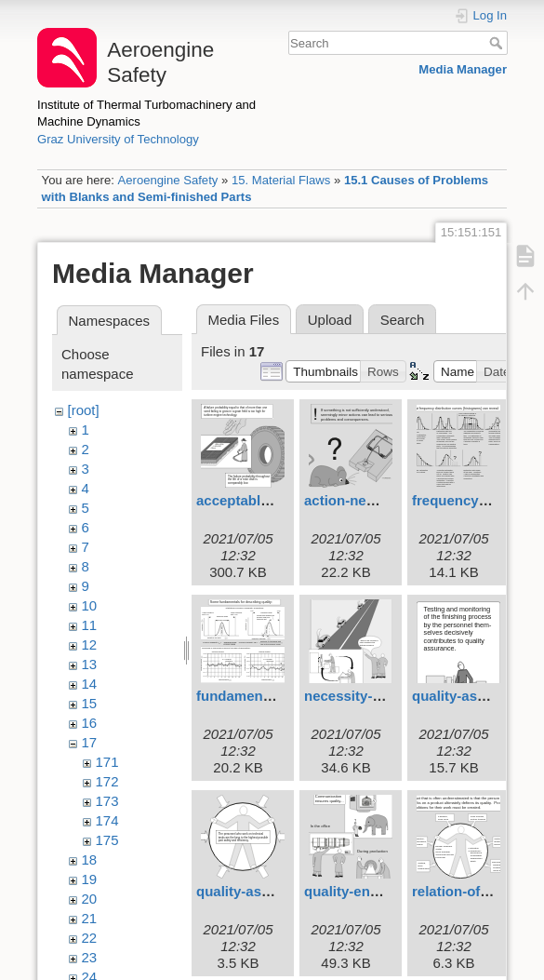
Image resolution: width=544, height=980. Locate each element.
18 (90, 859)
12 (90, 644)
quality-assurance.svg (270, 891)
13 (90, 664)
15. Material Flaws (281, 180)
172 (107, 781)
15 (90, 703)
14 (90, 684)
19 (90, 879)
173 (107, 801)
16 (90, 723)
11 (90, 625)
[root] (84, 410)
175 (107, 840)
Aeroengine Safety (167, 180)
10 (90, 605)
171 (107, 762)
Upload (330, 320)
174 (107, 820)
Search (498, 43)
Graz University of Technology (118, 139)
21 (90, 918)
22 (90, 938)
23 (90, 957)
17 (90, 742)
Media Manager (463, 69)
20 (90, 899)
